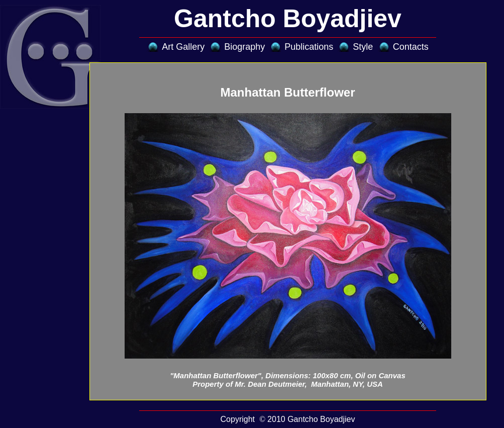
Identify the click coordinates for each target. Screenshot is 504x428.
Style (363, 47)
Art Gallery (183, 47)
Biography (244, 47)
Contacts (411, 47)
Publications (309, 47)
